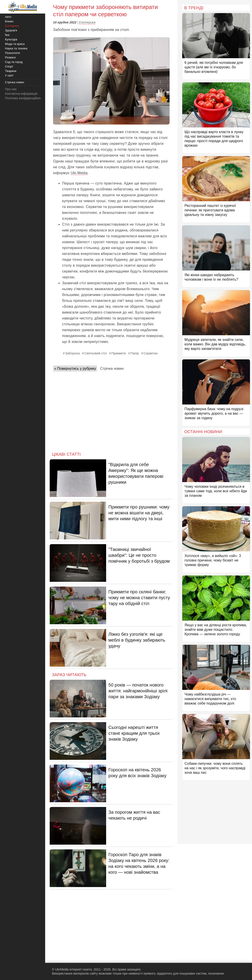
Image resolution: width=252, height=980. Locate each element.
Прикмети (119, 353)
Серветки (150, 353)
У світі (9, 75)
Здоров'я (11, 30)
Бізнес (9, 21)
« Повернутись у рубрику (75, 369)
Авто (8, 17)
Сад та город (14, 62)
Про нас (11, 89)
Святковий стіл (96, 353)
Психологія (12, 53)
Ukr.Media (79, 173)
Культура (11, 39)
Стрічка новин (112, 369)
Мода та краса (15, 44)
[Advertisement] (111, 410)
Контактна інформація (21, 94)
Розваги (10, 57)
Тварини (11, 71)
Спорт (9, 66)
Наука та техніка (16, 48)
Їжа (7, 35)
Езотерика (87, 22)
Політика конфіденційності (24, 98)
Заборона (72, 353)
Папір (135, 353)
